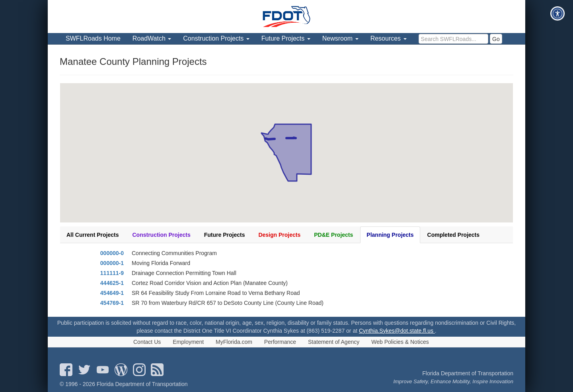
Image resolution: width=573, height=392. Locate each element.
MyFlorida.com (234, 342)
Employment (188, 342)
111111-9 (112, 273)
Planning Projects (390, 235)
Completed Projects (453, 235)
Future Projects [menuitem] (286, 38)
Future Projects (225, 235)
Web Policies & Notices (400, 342)
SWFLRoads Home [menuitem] (93, 38)
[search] (453, 39)
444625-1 (112, 283)
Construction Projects (161, 235)
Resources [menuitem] (389, 38)
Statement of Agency (334, 342)
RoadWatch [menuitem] (152, 38)
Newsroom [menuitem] (340, 38)
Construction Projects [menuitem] (216, 38)
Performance (280, 342)
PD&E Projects (333, 235)
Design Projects (279, 235)
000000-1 (112, 263)
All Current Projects (93, 235)
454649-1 (112, 293)
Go (496, 39)
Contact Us (147, 342)
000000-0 (112, 253)
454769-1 (112, 303)
